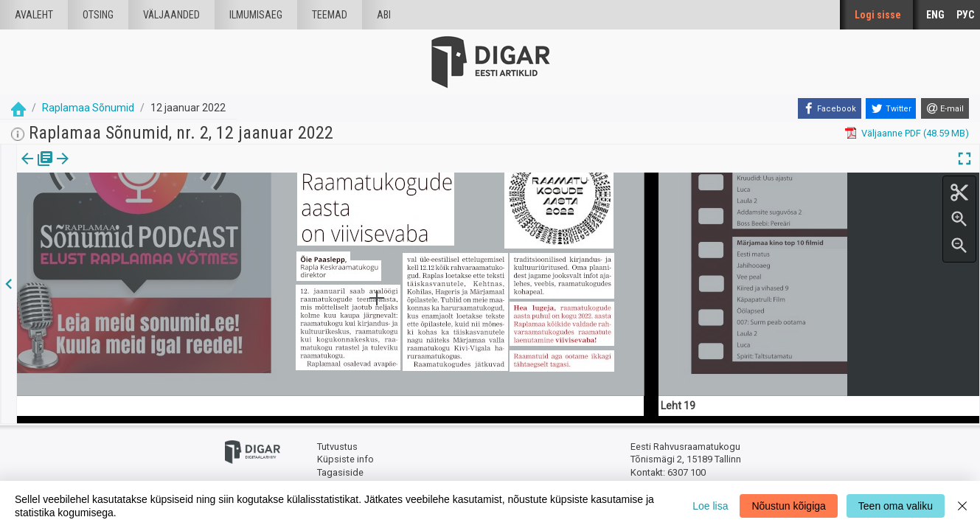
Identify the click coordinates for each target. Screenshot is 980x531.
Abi (384, 15)
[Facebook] (830, 108)
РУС (965, 15)
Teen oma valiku (896, 506)
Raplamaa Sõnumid (88, 108)
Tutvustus (337, 447)
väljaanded (171, 15)
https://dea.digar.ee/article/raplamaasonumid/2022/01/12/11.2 (154, 209)
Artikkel (103, 169)
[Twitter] (891, 108)
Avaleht (34, 15)
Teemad (330, 15)
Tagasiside (340, 472)
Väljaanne (37, 169)
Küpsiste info (345, 459)
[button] (126, 169)
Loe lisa (710, 506)
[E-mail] (945, 108)
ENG (935, 15)
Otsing (98, 15)
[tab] (37, 169)
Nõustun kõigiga (788, 506)
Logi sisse (878, 15)
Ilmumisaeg (256, 15)
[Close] (962, 506)
